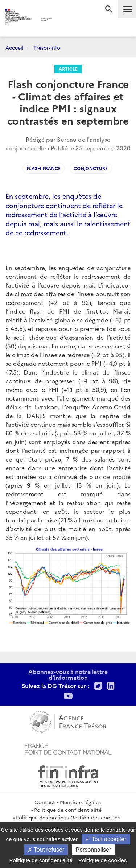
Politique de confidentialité (68, 810)
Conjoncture (91, 168)
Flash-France (44, 168)
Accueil (15, 47)
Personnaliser (93, 850)
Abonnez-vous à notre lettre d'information (68, 674)
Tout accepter (106, 839)
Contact (45, 802)
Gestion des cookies (95, 817)
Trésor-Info (47, 47)
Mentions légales (80, 802)
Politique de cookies (41, 817)
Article (68, 69)
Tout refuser (46, 850)
